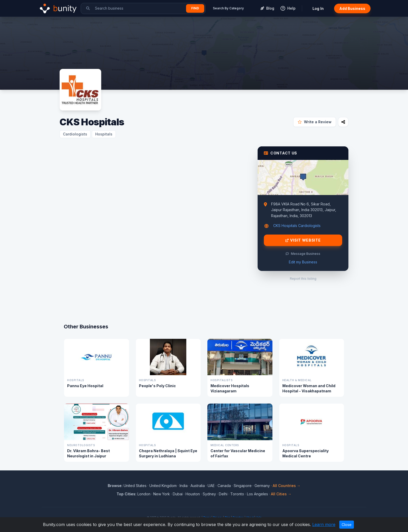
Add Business (352, 8)
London (144, 494)
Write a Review (315, 122)
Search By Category (228, 8)
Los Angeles (257, 494)
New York (162, 494)
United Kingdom (163, 486)
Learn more (324, 524)
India (184, 486)
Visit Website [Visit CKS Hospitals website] (303, 240)
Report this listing (303, 279)
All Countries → (287, 486)
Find (195, 8)
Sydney (209, 494)
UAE (211, 486)
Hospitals (104, 134)
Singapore (243, 486)
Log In (318, 8)
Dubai (178, 494)
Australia (198, 486)
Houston (193, 494)
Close (347, 525)
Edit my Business (303, 262)
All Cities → (281, 494)
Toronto (237, 494)
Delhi (223, 494)
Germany (262, 486)
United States (135, 486)
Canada (224, 486)
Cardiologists (75, 134)
